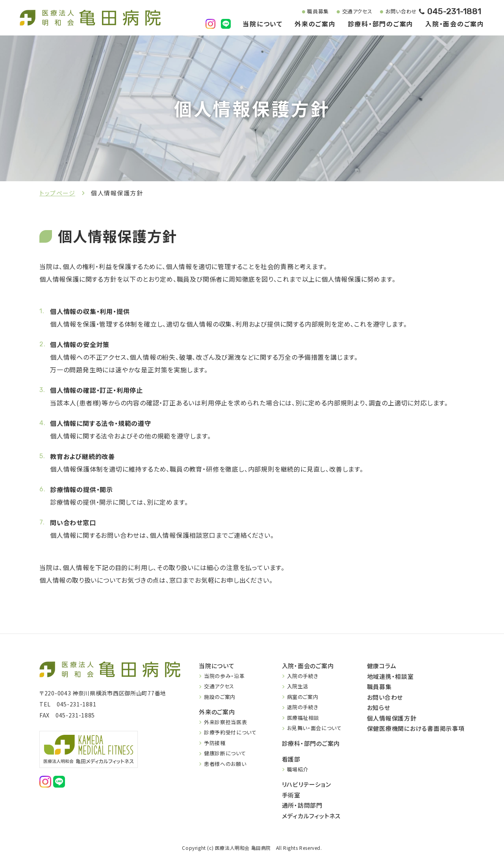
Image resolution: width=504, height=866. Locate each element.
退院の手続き (303, 707)
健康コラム (382, 666)
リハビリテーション (307, 784)
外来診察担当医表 (225, 722)
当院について (263, 24)
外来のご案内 (315, 24)
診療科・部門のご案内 (381, 24)
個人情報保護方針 (392, 718)
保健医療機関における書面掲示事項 (416, 728)
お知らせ (379, 707)
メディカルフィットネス (311, 816)
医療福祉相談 (303, 718)
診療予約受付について (230, 732)
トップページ (57, 193)
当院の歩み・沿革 (224, 676)
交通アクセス (351, 12)
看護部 (291, 759)
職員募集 (312, 12)
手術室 (291, 795)
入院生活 (298, 686)
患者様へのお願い (225, 764)
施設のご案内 (220, 697)
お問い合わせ (395, 12)
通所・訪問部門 (302, 805)
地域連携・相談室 (390, 676)
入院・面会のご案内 (455, 24)
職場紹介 (298, 769)
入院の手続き (303, 676)
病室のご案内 (303, 697)
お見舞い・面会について (314, 728)
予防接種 (215, 743)
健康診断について (225, 753)
